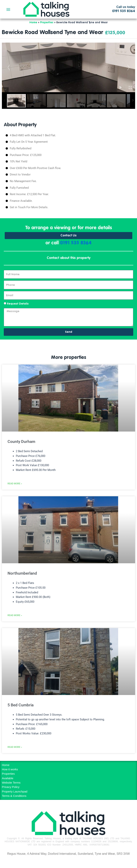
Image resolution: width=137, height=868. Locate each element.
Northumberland (22, 573)
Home (33, 23)
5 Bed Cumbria (21, 705)
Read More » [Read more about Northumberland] (15, 615)
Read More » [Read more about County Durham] (15, 484)
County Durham (21, 442)
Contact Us (68, 236)
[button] (8, 9)
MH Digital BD (68, 862)
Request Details (18, 304)
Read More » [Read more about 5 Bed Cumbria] (15, 747)
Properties (47, 23)
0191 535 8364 (76, 243)
